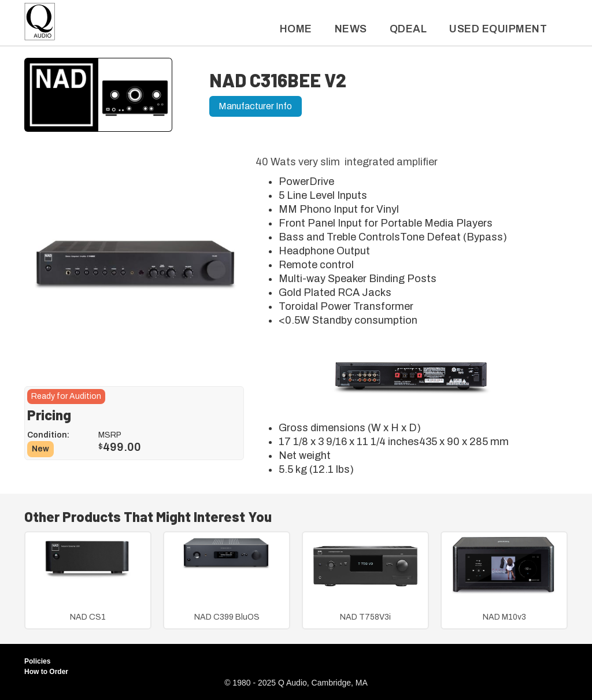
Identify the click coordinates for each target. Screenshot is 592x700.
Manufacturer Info (255, 106)
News (351, 29)
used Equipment (498, 29)
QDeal (408, 29)
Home (296, 29)
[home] (40, 25)
